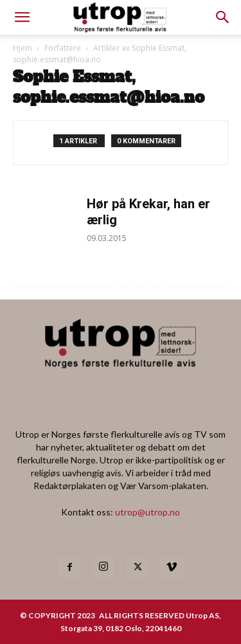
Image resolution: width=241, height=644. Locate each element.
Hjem (22, 48)
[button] (223, 17)
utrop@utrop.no (147, 512)
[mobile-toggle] (22, 17)
